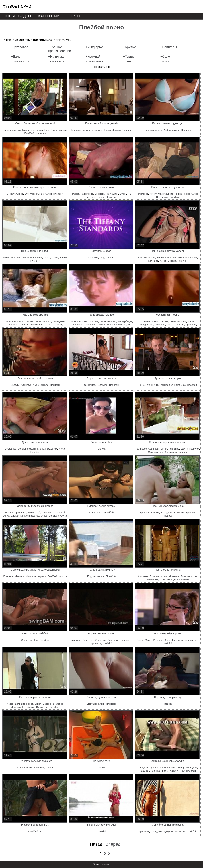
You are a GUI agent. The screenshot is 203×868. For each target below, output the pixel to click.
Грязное (191, 512)
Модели (116, 130)
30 (41, 831)
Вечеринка (176, 194)
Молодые (174, 576)
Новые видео (17, 16)
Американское (59, 130)
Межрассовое (155, 452)
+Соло (165, 57)
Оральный (60, 512)
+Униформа (94, 47)
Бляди (101, 197)
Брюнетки (100, 194)
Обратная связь (101, 864)
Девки (54, 449)
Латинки (20, 576)
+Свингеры (169, 47)
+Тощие (129, 57)
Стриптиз (30, 194)
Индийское (97, 130)
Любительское (172, 130)
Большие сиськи (12, 130)
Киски (107, 130)
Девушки (16, 707)
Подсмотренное (96, 576)
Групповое (142, 194)
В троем (158, 640)
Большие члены (20, 258)
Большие (153, 261)
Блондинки (36, 130)
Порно (73, 16)
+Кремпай (93, 57)
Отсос (47, 258)
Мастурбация (125, 321)
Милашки (31, 576)
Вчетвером (170, 452)
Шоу (102, 258)
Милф (26, 130)
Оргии (164, 449)
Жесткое (9, 512)
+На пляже (56, 57)
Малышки (41, 133)
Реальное (93, 258)
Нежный (155, 512)
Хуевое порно (17, 6)
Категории (49, 16)
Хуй (38, 512)
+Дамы (16, 57)
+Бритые (130, 47)
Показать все (101, 67)
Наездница (162, 197)
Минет (76, 194)
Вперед (113, 844)
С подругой (193, 449)
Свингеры (163, 194)
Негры (191, 321)
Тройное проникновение (173, 385)
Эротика (161, 258)
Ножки (58, 325)
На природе (87, 194)
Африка (174, 771)
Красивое (9, 576)
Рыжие (40, 194)
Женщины (152, 385)
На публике (28, 707)
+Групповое (20, 47)
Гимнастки (113, 194)
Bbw (182, 771)
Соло (47, 130)
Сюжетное (90, 385)
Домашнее (10, 449)
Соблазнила (96, 512)
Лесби (140, 640)
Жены (167, 640)
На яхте (63, 576)
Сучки (49, 194)
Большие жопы (175, 258)
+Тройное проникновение (60, 49)
